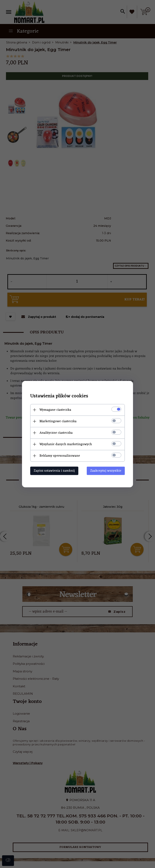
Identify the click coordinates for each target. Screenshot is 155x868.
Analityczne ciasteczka (56, 433)
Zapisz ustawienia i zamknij (54, 471)
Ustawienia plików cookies (59, 396)
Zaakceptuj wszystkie (106, 471)
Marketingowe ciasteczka (58, 421)
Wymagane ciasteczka (55, 410)
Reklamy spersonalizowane (60, 456)
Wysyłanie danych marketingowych (66, 444)
